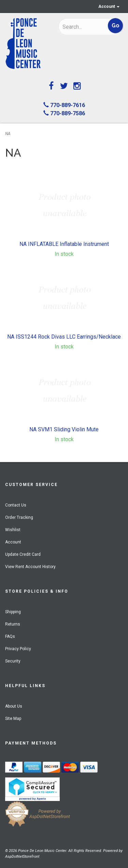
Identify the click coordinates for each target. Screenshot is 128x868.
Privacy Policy (18, 649)
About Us (14, 706)
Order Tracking (19, 517)
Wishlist (13, 530)
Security (13, 661)
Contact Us (16, 505)
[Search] (81, 27)
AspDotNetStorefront (22, 857)
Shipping (13, 612)
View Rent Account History (30, 567)
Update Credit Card (23, 554)
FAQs (10, 636)
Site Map (13, 719)
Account (109, 6)
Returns (13, 624)
